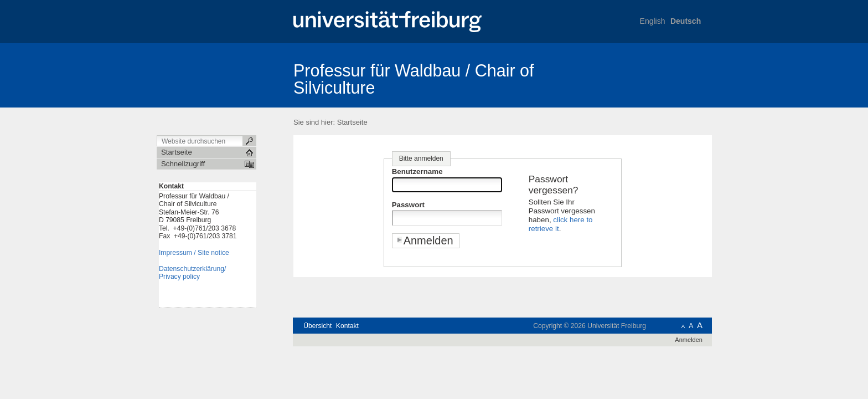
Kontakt (347, 326)
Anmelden (689, 340)
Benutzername (417, 172)
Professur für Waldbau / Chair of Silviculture (414, 79)
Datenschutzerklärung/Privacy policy (192, 273)
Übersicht (317, 326)
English (653, 21)
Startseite (352, 122)
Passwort (408, 205)
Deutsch (686, 21)
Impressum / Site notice (194, 253)
